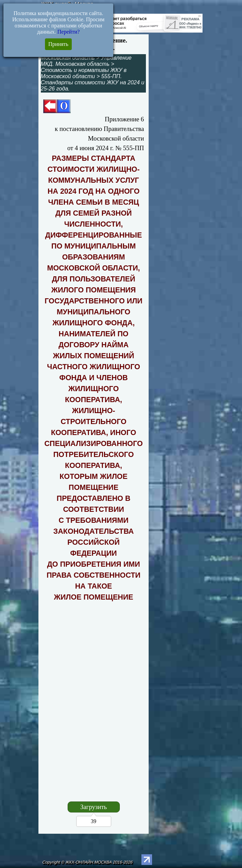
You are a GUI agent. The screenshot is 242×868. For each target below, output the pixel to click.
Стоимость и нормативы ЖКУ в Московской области (84, 73)
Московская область (68, 58)
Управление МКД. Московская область (86, 61)
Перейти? (68, 32)
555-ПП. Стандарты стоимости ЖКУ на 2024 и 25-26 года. (93, 82)
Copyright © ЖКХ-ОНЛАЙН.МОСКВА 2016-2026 (88, 862)
